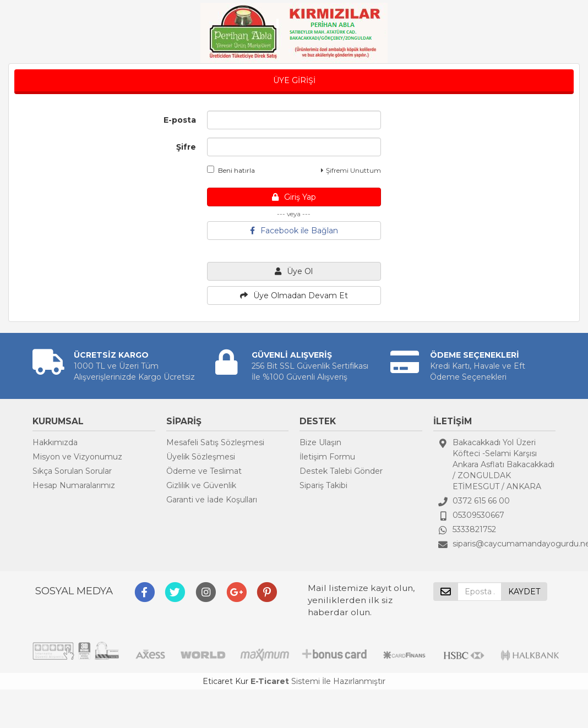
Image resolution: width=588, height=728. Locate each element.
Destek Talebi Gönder (341, 471)
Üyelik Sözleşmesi (201, 457)
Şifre (186, 147)
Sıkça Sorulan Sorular (72, 471)
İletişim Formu (327, 457)
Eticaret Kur (225, 681)
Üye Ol (294, 271)
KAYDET (524, 592)
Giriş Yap (294, 197)
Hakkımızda (55, 442)
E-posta (180, 120)
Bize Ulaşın (320, 442)
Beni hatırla (231, 170)
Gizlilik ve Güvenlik (201, 485)
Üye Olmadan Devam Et (294, 295)
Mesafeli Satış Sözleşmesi (215, 442)
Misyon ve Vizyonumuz (77, 457)
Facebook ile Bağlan (294, 231)
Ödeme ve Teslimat (204, 471)
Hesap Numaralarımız (74, 485)
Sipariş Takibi (323, 485)
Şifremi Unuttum (351, 170)
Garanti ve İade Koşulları (212, 500)
